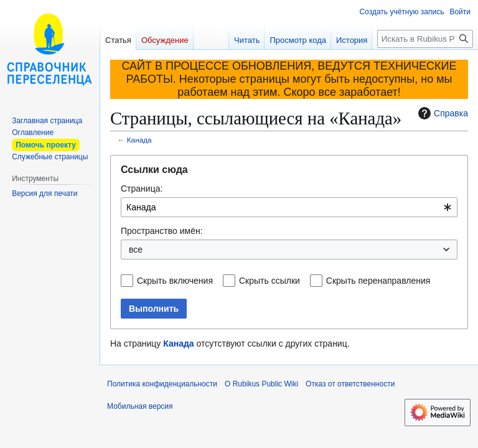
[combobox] (289, 207)
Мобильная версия (140, 406)
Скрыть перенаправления (378, 281)
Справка (442, 113)
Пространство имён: (162, 231)
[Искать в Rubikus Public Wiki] (425, 39)
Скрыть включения (175, 281)
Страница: (142, 189)
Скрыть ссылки (269, 281)
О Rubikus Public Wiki (261, 384)
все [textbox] (136, 250)
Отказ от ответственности (350, 384)
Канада (139, 140)
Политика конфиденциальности (162, 384)
